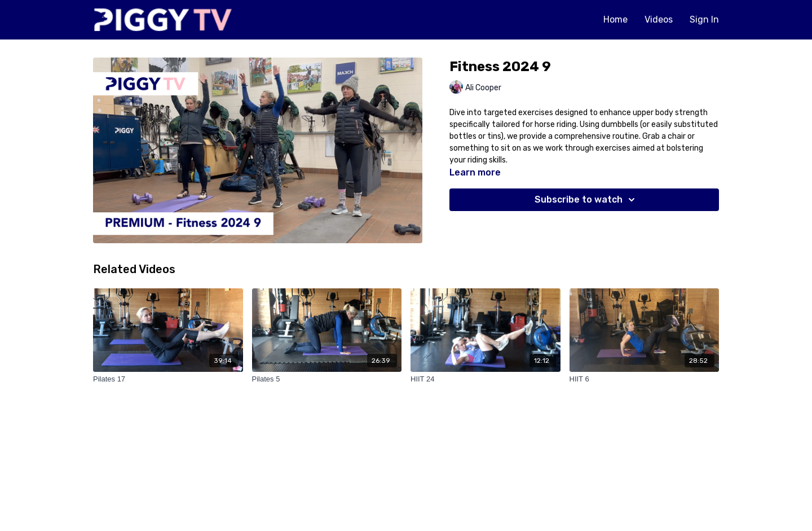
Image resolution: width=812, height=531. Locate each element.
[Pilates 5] (327, 379)
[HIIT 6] (645, 379)
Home (615, 19)
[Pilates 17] (168, 379)
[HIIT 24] (486, 379)
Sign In (704, 19)
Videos (659, 19)
